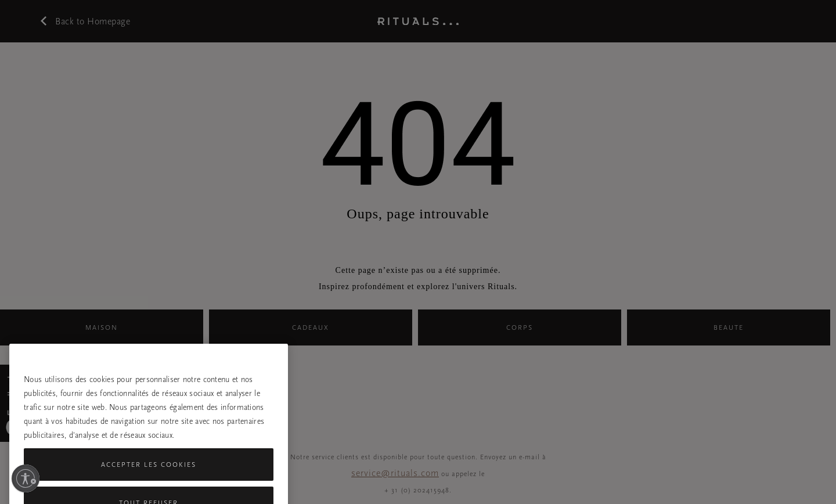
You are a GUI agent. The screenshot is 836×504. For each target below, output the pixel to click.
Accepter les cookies (149, 474)
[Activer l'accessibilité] (26, 478)
